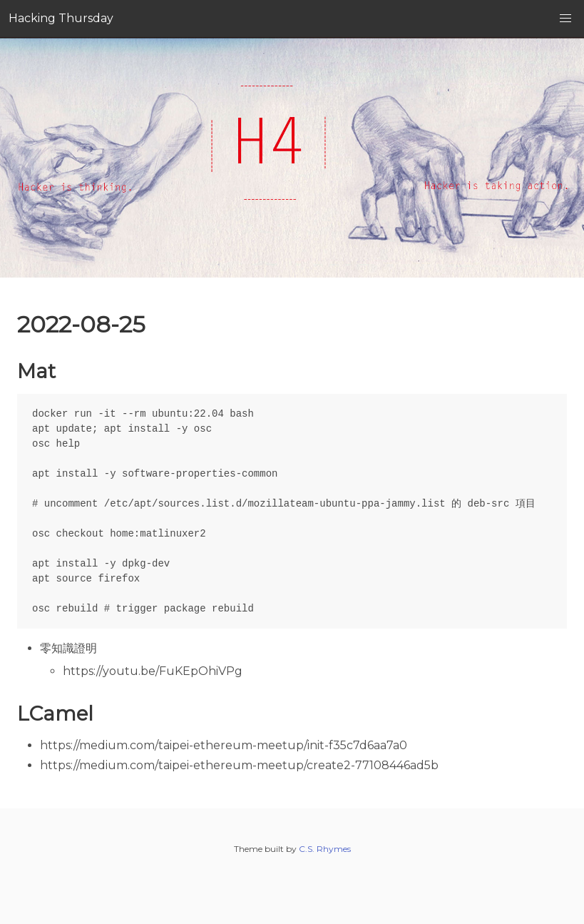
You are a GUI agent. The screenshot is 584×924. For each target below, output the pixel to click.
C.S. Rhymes (325, 849)
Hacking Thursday (61, 18)
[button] (565, 19)
